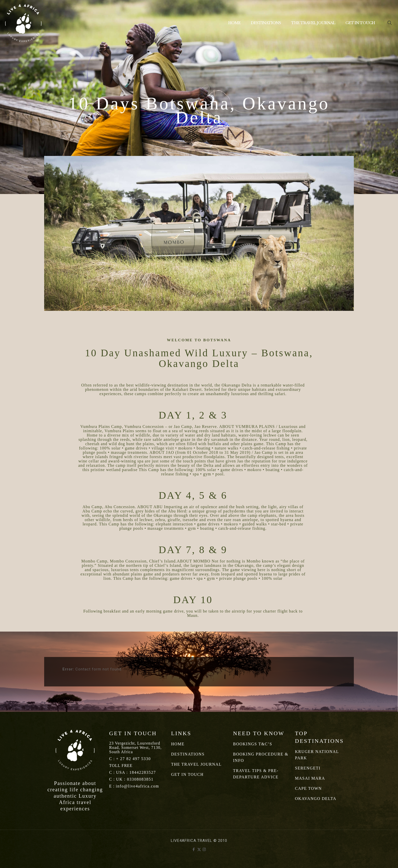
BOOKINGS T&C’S (253, 744)
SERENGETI (308, 768)
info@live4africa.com (137, 786)
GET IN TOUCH (187, 774)
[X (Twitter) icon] (199, 849)
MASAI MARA (310, 778)
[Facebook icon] (194, 849)
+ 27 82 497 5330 (133, 759)
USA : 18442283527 (136, 772)
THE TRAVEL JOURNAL (196, 764)
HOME (178, 744)
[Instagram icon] (204, 849)
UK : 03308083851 (135, 779)
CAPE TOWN (308, 788)
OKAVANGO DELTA (316, 799)
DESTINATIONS (188, 754)
